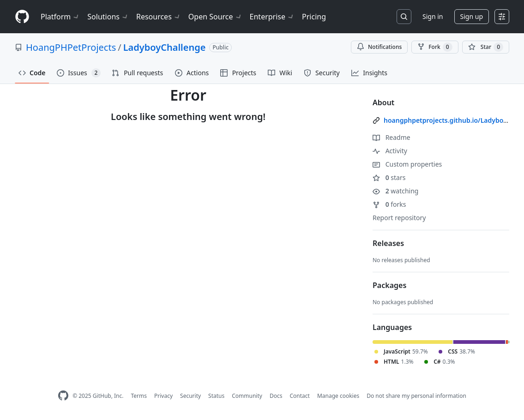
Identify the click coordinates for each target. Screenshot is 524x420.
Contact (299, 396)
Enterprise (272, 17)
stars (389, 177)
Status (216, 396)
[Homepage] (22, 17)
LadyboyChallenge (165, 47)
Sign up (472, 16)
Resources (159, 17)
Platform (60, 17)
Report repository (399, 218)
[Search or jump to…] (404, 17)
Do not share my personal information (416, 396)
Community (247, 396)
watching (395, 191)
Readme (391, 137)
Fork (435, 47)
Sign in (433, 16)
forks (389, 204)
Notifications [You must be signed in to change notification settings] (379, 47)
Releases (388, 243)
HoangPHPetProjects (71, 47)
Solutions (108, 17)
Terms (139, 396)
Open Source (215, 17)
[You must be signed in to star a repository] (486, 47)
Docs (276, 396)
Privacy (163, 396)
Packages (389, 285)
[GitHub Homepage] (63, 396)
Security (190, 396)
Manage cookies (338, 396)
